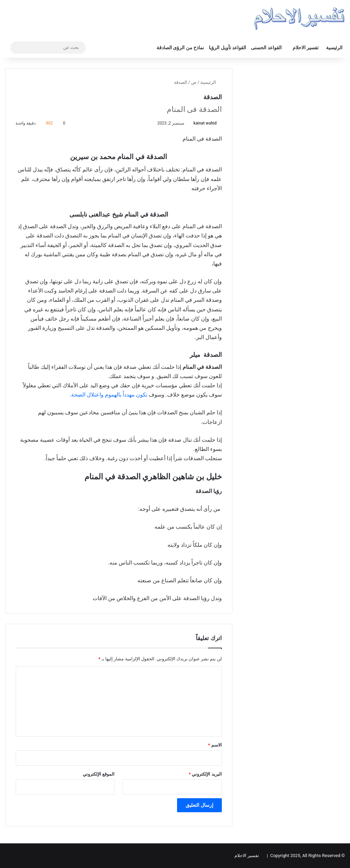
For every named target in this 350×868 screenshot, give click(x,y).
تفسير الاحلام (306, 48)
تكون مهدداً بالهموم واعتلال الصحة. (109, 395)
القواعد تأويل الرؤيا (227, 48)
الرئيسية (334, 48)
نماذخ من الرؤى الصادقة (180, 48)
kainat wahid (205, 123)
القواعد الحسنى (266, 48)
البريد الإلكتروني (205, 774)
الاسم (215, 745)
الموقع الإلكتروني (99, 774)
